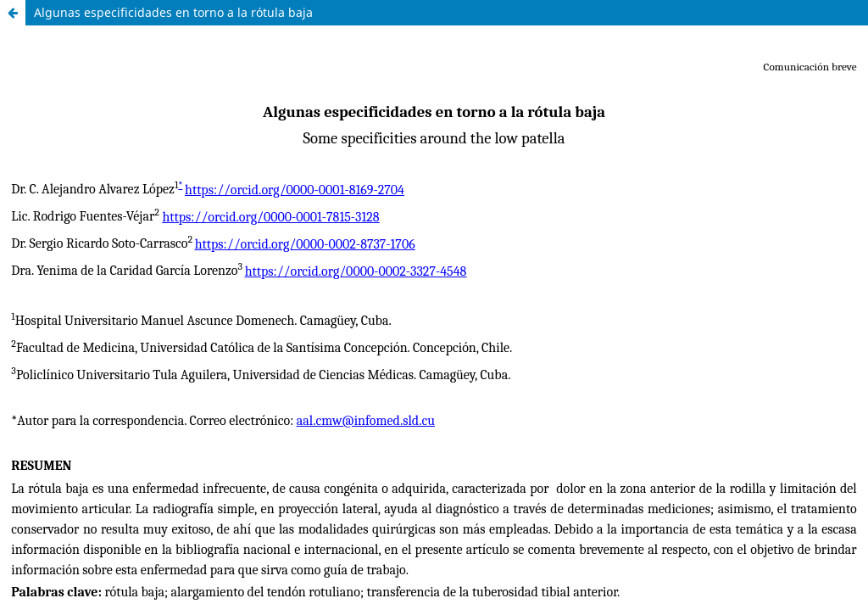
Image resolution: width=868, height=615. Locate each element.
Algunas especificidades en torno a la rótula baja (173, 12)
